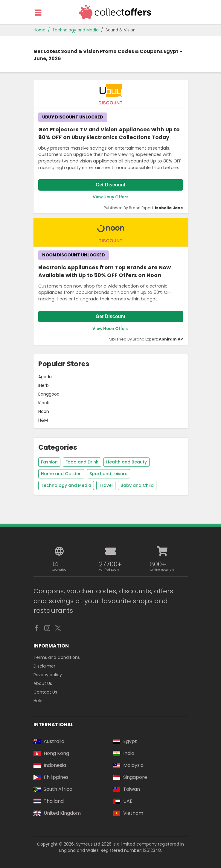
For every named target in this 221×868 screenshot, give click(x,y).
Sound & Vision (121, 30)
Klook (44, 403)
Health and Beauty (126, 462)
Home (39, 30)
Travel (106, 485)
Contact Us (45, 692)
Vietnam (128, 813)
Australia (49, 741)
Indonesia (50, 765)
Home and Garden (61, 474)
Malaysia (128, 765)
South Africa (53, 789)
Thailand (49, 801)
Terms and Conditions (57, 657)
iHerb (44, 385)
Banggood (49, 394)
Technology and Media (76, 30)
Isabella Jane (169, 208)
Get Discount (111, 185)
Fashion (49, 462)
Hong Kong (51, 753)
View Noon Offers (110, 329)
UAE (123, 801)
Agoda (45, 377)
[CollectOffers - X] (58, 630)
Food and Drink (82, 462)
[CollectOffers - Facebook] (36, 630)
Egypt (125, 741)
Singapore (130, 777)
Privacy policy (48, 675)
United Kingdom (57, 813)
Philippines (51, 777)
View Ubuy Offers (111, 197)
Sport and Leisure (108, 474)
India (124, 753)
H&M (43, 420)
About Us (43, 683)
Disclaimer (44, 666)
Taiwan (126, 789)
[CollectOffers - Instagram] (47, 630)
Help (38, 701)
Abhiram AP (171, 339)
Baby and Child (137, 485)
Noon (44, 411)
